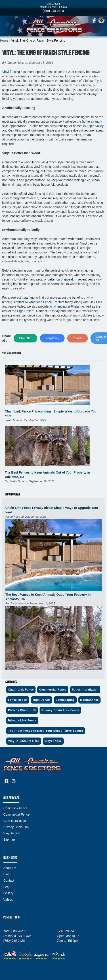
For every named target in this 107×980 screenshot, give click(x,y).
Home (4, 40)
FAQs (7, 887)
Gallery (8, 893)
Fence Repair (18, 700)
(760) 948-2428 (53, 11)
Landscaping (65, 700)
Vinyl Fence (53, 741)
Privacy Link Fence (22, 721)
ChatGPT (25, 338)
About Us (10, 868)
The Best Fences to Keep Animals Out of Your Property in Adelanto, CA (48, 597)
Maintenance (90, 700)
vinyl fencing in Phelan (65, 306)
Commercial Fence (53, 690)
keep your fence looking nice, (71, 180)
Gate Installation (15, 821)
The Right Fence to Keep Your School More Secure (46, 731)
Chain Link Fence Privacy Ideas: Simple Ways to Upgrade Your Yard (52, 510)
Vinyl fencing (11, 72)
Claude (78, 338)
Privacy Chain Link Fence (60, 710)
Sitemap (9, 840)
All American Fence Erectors (45, 302)
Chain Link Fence (21, 690)
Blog (6, 874)
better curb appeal (60, 279)
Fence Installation (85, 690)
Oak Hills (15, 130)
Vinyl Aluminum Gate (24, 741)
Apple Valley (95, 126)
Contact (9, 880)
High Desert (25, 311)
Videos (8, 899)
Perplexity (52, 338)
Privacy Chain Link (22, 710)
